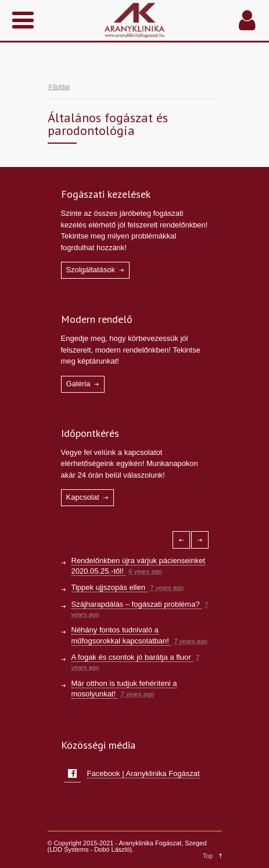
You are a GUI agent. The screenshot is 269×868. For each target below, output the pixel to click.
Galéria (78, 384)
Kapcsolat (83, 497)
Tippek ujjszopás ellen (110, 587)
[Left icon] (181, 540)
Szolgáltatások (91, 270)
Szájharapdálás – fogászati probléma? (137, 604)
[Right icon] (200, 540)
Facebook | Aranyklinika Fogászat (144, 773)
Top (208, 856)
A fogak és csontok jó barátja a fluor (132, 657)
